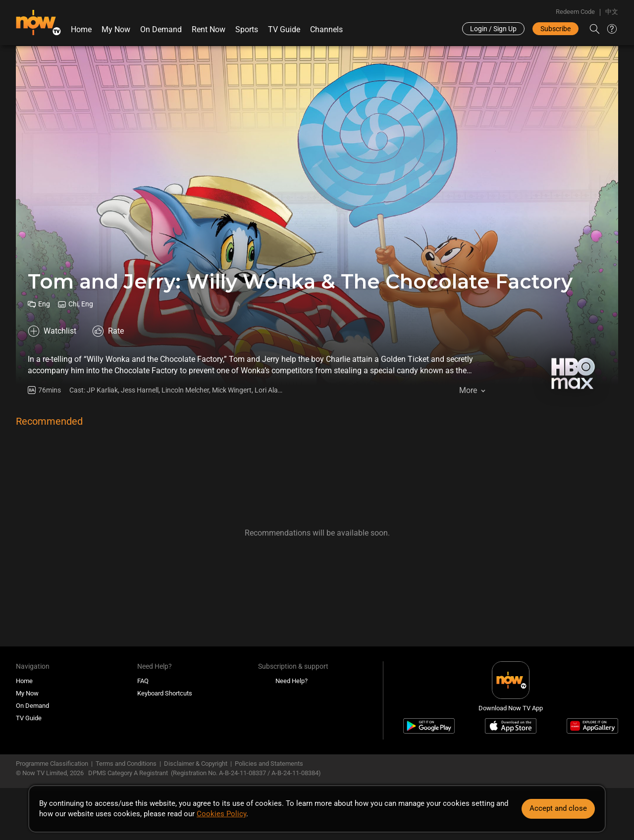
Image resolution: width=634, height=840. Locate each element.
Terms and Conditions (126, 764)
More (468, 390)
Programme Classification (52, 764)
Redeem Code (575, 12)
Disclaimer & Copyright (196, 764)
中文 (612, 12)
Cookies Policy (221, 814)
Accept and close (558, 808)
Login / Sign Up (493, 29)
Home (81, 29)
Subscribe (555, 29)
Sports (247, 29)
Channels (326, 29)
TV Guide (284, 29)
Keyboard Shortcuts (165, 693)
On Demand (161, 29)
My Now (116, 29)
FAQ (143, 681)
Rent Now (209, 29)
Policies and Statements (269, 764)
